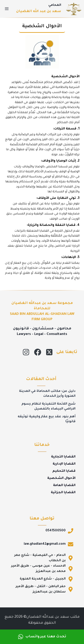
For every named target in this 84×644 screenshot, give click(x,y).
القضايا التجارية (63, 457)
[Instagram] (26, 352)
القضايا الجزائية (63, 493)
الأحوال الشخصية (61, 478)
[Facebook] (38, 352)
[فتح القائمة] (7, 9)
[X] (49, 352)
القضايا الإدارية (64, 464)
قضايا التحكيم (64, 471)
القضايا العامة (64, 486)
